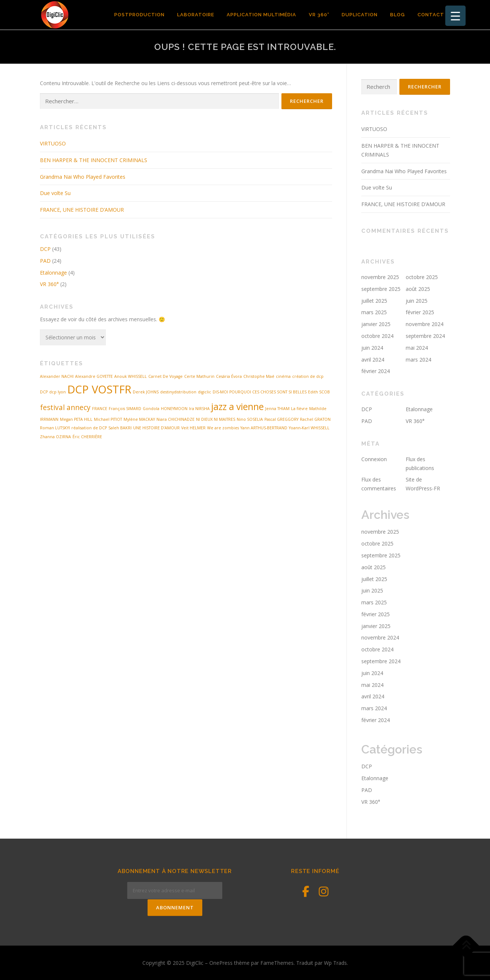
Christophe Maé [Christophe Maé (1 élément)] (259, 376)
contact (431, 15)
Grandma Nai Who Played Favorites (83, 177)
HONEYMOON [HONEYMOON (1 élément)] (174, 409)
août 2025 (418, 289)
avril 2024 (373, 360)
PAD (45, 261)
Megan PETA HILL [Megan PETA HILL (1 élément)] (76, 419)
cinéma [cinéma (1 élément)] (283, 376)
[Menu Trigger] (455, 16)
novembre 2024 (425, 324)
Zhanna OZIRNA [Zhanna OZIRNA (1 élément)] (55, 437)
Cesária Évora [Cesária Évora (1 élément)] (229, 376)
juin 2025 (417, 301)
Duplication (360, 15)
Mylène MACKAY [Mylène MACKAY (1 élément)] (139, 419)
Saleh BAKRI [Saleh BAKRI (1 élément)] (120, 428)
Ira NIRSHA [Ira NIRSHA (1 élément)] (199, 409)
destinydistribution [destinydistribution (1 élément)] (178, 392)
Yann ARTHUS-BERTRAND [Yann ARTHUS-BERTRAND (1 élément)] (264, 428)
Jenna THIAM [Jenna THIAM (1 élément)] (277, 409)
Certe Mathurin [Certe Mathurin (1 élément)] (199, 376)
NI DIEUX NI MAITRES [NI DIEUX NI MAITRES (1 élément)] (216, 419)
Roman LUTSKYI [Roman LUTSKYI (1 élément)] (55, 428)
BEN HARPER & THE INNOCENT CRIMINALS (94, 160)
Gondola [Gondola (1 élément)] (151, 409)
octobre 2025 (422, 277)
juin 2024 (372, 348)
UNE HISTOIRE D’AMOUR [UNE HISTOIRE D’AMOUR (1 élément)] (156, 428)
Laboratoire (196, 15)
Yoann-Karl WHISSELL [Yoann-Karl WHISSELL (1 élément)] (309, 428)
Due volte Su (55, 193)
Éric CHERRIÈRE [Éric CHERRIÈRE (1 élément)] (87, 437)
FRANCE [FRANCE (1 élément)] (100, 409)
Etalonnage (53, 273)
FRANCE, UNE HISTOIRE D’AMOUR (82, 210)
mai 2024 (417, 348)
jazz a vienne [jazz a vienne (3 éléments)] (237, 407)
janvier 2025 (376, 324)
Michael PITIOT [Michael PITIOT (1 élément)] (108, 419)
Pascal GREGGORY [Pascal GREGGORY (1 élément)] (281, 419)
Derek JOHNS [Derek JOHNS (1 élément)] (146, 392)
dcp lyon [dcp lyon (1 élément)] (58, 392)
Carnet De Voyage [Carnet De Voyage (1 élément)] (165, 376)
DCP (45, 249)
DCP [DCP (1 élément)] (44, 392)
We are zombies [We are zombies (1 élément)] (223, 428)
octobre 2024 (377, 336)
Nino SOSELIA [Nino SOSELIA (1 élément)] (250, 419)
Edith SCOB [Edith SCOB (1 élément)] (319, 392)
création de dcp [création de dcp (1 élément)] (308, 376)
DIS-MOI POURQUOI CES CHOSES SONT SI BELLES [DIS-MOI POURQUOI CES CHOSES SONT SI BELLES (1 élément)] (260, 392)
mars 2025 (374, 312)
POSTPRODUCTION (139, 15)
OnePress (221, 962)
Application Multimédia (261, 15)
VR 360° (319, 15)
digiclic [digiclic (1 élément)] (205, 392)
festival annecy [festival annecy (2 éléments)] (65, 407)
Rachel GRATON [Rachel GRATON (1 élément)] (315, 419)
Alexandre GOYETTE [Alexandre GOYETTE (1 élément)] (94, 376)
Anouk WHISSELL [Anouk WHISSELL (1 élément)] (131, 376)
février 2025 (420, 312)
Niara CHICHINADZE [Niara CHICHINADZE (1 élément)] (175, 419)
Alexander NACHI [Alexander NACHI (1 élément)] (57, 376)
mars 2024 (418, 360)
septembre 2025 (381, 289)
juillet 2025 (374, 301)
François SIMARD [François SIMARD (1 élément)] (125, 409)
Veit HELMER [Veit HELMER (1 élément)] (193, 428)
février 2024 (376, 371)
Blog (398, 15)
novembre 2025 (380, 277)
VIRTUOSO (53, 143)
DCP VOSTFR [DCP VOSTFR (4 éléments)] (99, 389)
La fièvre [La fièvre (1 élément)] (299, 409)
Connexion (374, 459)
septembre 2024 (425, 336)
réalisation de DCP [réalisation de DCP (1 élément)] (89, 428)
